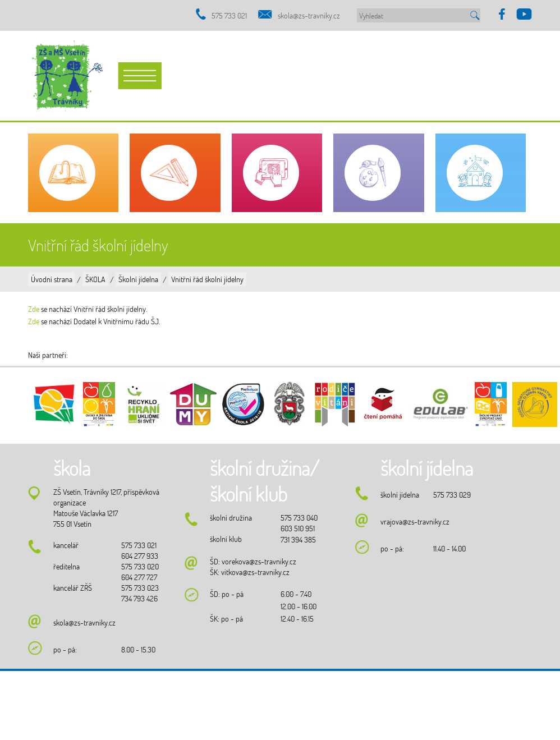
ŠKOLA (95, 279)
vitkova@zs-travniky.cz (255, 572)
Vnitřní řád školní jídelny (207, 279)
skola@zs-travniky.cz (309, 15)
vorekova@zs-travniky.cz (259, 561)
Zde (34, 309)
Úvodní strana (52, 279)
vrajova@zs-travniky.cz (415, 521)
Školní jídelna (138, 279)
